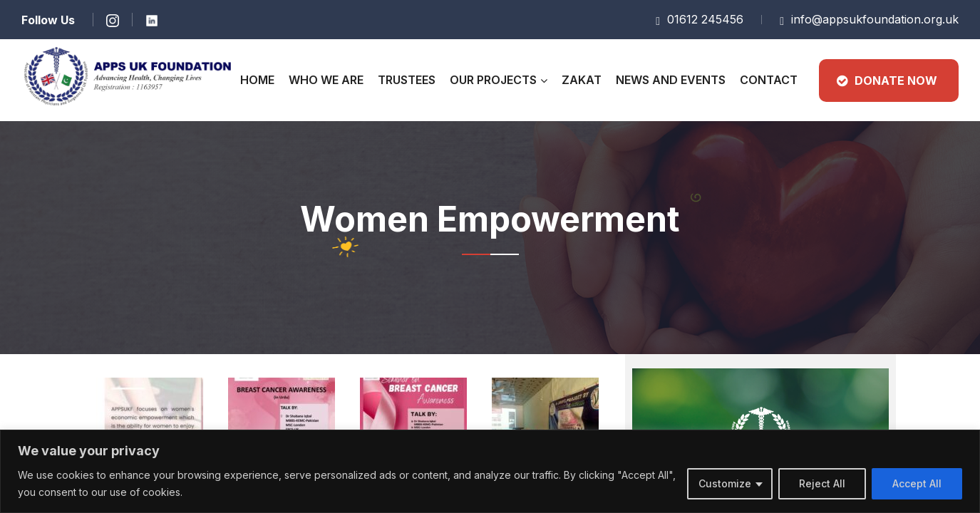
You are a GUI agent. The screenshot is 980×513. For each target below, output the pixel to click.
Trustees (407, 80)
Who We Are (326, 80)
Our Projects (493, 80)
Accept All (917, 483)
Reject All (822, 483)
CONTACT (769, 80)
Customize (725, 483)
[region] (490, 471)
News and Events (671, 80)
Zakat (582, 80)
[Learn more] (112, 20)
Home (257, 80)
